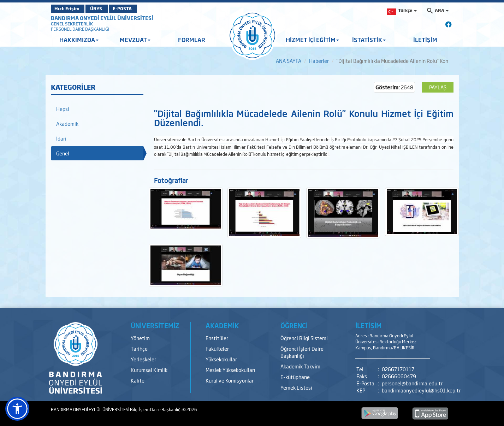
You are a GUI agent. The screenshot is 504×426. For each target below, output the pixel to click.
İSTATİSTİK (369, 40)
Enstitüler (217, 338)
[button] (17, 409)
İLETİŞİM (425, 40)
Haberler (319, 61)
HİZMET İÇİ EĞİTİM (312, 40)
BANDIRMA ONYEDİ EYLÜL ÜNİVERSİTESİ (102, 18)
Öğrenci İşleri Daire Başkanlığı (302, 352)
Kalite (138, 380)
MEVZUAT (135, 40)
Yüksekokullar (221, 359)
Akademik (67, 123)
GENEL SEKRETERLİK (72, 24)
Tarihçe (139, 348)
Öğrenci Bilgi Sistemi (304, 338)
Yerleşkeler (143, 359)
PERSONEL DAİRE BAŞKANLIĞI (80, 29)
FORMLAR (192, 40)
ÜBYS (103, 8)
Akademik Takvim (300, 366)
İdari (61, 138)
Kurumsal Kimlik (149, 370)
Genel (63, 153)
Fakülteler (217, 348)
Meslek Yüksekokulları (230, 370)
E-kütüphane (295, 377)
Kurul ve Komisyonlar (230, 380)
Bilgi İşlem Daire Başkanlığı (156, 409)
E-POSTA (136, 8)
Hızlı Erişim (68, 8)
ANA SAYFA (289, 61)
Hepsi (63, 109)
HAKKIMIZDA (79, 40)
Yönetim (140, 338)
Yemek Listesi (296, 387)
